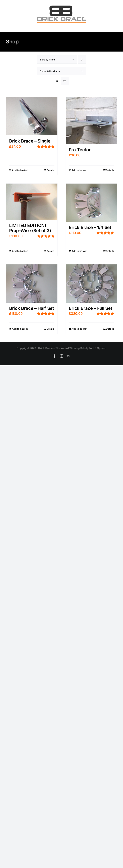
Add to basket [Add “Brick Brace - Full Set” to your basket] (79, 329)
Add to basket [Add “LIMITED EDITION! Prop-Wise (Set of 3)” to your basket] (20, 251)
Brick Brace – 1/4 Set (90, 227)
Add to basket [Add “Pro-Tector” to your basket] (79, 170)
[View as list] (65, 81)
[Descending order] (82, 60)
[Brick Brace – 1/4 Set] (91, 203)
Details (50, 170)
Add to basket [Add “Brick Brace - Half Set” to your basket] (20, 329)
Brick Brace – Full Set (91, 308)
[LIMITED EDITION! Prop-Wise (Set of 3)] (32, 202)
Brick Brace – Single (30, 141)
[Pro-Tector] (91, 121)
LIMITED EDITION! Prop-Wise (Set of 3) (30, 228)
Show (50, 71)
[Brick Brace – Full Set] (91, 284)
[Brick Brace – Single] (32, 116)
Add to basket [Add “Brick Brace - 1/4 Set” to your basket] (79, 251)
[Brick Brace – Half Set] (32, 284)
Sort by (47, 60)
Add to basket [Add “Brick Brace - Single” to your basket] (20, 170)
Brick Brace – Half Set (32, 308)
